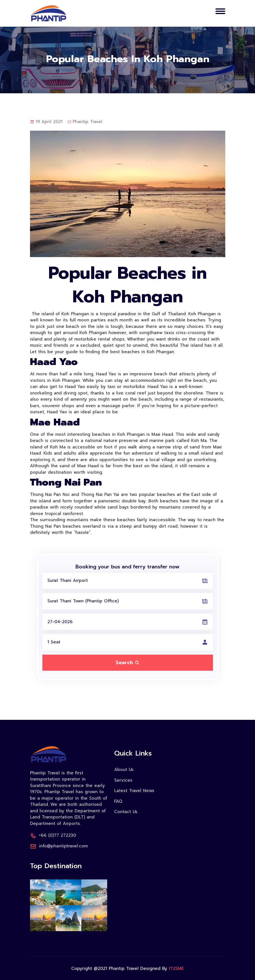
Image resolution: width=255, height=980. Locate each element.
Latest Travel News (134, 791)
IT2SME (176, 968)
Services (123, 780)
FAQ (118, 801)
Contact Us (126, 812)
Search (128, 663)
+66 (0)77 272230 (53, 835)
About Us (124, 770)
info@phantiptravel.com (59, 846)
